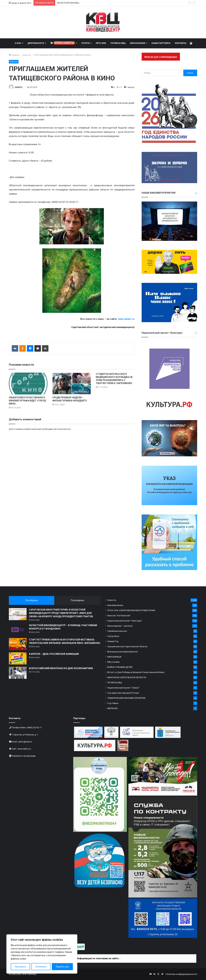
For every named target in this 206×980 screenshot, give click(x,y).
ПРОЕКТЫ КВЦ (118, 43)
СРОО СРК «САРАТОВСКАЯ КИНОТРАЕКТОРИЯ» (131, 610)
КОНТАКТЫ (181, 43)
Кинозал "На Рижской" (119, 615)
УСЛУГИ (85, 43)
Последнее (32, 600)
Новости (27, 55)
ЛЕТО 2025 (101, 43)
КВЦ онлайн (113, 662)
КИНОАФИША (114, 657)
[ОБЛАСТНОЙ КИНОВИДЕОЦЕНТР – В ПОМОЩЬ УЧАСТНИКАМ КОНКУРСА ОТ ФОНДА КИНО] (18, 630)
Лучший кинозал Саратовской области (127, 646)
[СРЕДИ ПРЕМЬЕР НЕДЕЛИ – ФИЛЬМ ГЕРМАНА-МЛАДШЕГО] (72, 383)
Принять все (62, 967)
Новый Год (113, 641)
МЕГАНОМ (112, 708)
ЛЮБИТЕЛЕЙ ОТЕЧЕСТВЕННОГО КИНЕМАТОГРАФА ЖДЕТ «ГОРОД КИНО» (27, 401)
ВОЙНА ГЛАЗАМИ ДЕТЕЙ (120, 667)
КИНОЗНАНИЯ (138, 43)
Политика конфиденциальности (181, 974)
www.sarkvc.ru (24, 749)
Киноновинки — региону (120, 626)
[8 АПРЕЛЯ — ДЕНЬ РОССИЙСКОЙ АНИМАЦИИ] (18, 658)
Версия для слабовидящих (161, 57)
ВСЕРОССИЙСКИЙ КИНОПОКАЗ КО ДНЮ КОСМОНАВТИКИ (61, 668)
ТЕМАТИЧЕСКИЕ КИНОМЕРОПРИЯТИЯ (126, 698)
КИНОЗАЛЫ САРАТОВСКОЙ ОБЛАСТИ (127, 677)
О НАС (18, 43)
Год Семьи (113, 703)
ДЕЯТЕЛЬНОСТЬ (36, 43)
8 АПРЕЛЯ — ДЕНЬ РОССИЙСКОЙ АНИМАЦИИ (54, 654)
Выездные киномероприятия (122, 652)
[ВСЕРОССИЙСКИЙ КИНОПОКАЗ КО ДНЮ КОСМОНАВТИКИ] (18, 673)
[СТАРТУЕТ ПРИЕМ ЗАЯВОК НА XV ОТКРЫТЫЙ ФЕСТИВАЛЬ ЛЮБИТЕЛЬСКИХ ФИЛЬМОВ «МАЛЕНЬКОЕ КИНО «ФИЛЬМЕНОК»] (18, 644)
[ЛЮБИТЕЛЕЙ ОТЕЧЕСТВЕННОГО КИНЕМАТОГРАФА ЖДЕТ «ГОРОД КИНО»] (28, 383)
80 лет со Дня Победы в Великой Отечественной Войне (136, 672)
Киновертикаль (115, 605)
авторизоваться (62, 429)
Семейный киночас (117, 631)
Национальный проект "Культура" (125, 621)
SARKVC (19, 87)
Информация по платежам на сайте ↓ (98, 958)
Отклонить (41, 967)
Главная (14, 55)
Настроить (20, 967)
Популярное (77, 600)
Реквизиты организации (24, 756)
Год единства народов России (123, 693)
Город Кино (113, 636)
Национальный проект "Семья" (123, 688)
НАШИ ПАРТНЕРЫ (161, 43)
